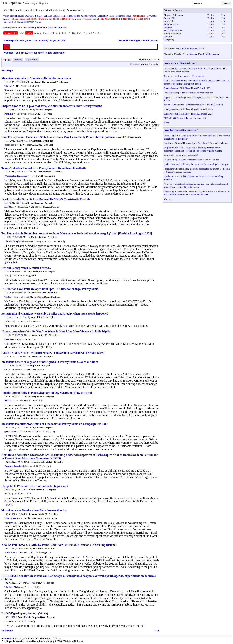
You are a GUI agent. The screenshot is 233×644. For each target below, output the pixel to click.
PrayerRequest (17, 16)
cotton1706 (37, 356)
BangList (48, 16)
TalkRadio (76, 19)
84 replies (51, 271)
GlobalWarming (89, 16)
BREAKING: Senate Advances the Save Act (185, 118)
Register (44, 3)
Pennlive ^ (10, 114)
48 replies (50, 203)
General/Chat (170, 18)
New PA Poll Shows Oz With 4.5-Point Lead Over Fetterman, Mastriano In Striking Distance (59, 545)
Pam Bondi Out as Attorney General (181, 155)
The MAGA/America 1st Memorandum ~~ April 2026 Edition (193, 105)
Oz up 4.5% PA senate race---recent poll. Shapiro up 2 (35, 486)
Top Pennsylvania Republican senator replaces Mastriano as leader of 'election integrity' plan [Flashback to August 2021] (77, 233)
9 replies (52, 237)
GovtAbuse (152, 16)
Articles (7, 60)
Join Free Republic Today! (193, 49)
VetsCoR (168, 37)
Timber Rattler (39, 237)
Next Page (7, 70)
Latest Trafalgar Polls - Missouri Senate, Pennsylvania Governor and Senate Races (53, 353)
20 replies (53, 293)
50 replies (50, 548)
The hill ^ (9, 86)
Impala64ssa (39, 617)
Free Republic (11, 3)
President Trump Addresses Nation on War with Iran (188, 93)
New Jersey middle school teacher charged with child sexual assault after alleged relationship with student (196, 185)
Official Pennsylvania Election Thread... (26, 268)
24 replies (49, 356)
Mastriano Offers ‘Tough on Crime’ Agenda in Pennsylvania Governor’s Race (50, 362)
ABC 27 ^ (9, 401)
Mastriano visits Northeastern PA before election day (34, 510)
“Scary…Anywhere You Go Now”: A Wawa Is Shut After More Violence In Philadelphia (56, 331)
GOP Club (169, 21)
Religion (168, 27)
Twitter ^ (9, 297)
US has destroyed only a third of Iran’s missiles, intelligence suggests (197, 164)
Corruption (103, 16)
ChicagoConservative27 (46, 82)
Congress (120, 16)
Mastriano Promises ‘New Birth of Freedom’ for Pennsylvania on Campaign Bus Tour (55, 424)
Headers (144, 64)
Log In (34, 3)
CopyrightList (9, 22)
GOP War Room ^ (14, 339)
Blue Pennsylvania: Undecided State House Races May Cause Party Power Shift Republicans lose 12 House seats (71, 137)
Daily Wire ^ (11, 552)
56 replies (51, 317)
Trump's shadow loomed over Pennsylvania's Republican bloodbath (44, 168)
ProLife (39, 16)
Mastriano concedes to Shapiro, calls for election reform (36, 78)
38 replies (59, 462)
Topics (211, 15)
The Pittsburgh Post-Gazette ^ (20, 241)
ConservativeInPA (43, 462)
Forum (26, 3)
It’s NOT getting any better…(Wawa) (25, 613)
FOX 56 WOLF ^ (13, 518)
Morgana (38, 203)
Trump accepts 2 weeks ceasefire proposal (184, 76)
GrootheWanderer (42, 172)
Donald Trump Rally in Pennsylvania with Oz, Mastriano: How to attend (47, 393)
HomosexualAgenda (70, 16)
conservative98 (39, 293)
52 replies (58, 172)
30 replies (48, 141)
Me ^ (7, 275)
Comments (32, 60)
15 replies (49, 583)
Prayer (6, 16)
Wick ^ (8, 494)
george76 (38, 583)
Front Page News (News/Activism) (181, 130)
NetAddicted (38, 317)
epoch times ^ (11, 145)
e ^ (6, 369)
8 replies (46, 365)
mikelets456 (38, 490)
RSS (157, 631)
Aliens (56, 16)
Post (223, 15)
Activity (18, 60)
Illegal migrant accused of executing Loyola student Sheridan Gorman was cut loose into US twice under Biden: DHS (197, 193)
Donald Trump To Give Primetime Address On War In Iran (191, 160)
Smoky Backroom (172, 33)
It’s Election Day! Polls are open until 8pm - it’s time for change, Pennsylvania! (50, 289)
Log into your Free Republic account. (202, 54)
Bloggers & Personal (173, 15)
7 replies (51, 617)
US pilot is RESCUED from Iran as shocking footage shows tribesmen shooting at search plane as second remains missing (193, 149)
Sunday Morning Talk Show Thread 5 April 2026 (187, 88)
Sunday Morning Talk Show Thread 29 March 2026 (188, 109)
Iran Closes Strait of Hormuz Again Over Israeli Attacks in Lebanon (196, 143)
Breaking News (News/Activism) (180, 63)
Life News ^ (10, 207)
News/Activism (171, 24)
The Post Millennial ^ (15, 587)
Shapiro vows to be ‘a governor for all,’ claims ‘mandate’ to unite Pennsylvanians (52, 106)
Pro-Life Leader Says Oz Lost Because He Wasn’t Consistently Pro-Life (46, 199)
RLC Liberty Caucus (173, 30)
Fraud (129, 16)
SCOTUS (29, 16)
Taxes (112, 16)
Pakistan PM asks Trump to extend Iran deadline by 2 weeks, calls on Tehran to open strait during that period (197, 82)
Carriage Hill (38, 271)
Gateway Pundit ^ (14, 466)
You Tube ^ (10, 621)
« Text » (154, 64)
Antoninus (38, 548)
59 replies (64, 82)
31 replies (54, 335)
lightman (37, 110)
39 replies (48, 110)
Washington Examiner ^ (17, 176)
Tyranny (6, 19)
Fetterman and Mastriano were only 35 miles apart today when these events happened (55, 314)
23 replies (51, 490)
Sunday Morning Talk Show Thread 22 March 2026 (188, 114)
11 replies (48, 428)
